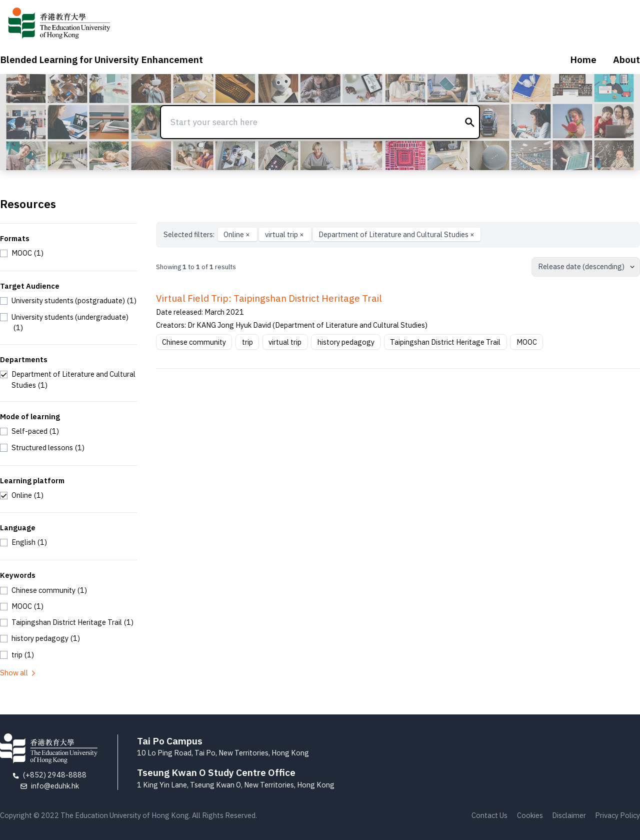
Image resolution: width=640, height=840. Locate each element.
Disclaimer (569, 815)
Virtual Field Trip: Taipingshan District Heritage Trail (269, 298)
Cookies (530, 815)
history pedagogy (346, 342)
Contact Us (489, 815)
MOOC (527, 342)
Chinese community (194, 342)
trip (247, 342)
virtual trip (285, 234)
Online (237, 234)
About (626, 60)
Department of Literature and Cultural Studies (396, 234)
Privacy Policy (617, 815)
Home (583, 60)
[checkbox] (22, 253)
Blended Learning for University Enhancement (101, 60)
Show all (18, 673)
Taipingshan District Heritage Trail (445, 342)
